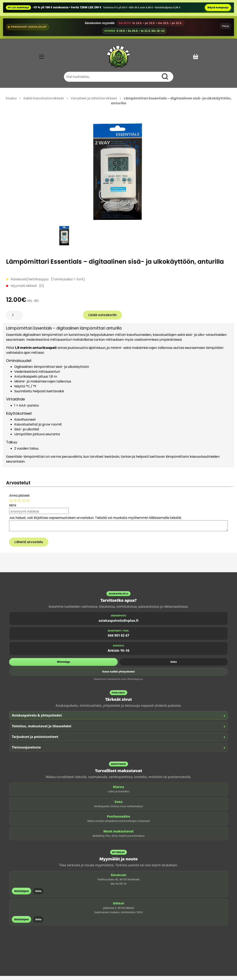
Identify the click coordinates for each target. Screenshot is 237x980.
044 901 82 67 (119, 639)
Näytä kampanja (218, 7)
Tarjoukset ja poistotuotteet (118, 741)
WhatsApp (64, 666)
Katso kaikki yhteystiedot (118, 676)
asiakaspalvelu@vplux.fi (118, 625)
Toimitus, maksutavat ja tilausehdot (118, 730)
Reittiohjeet (21, 895)
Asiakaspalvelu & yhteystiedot (118, 719)
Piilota (225, 26)
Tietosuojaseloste (118, 751)
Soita (174, 666)
